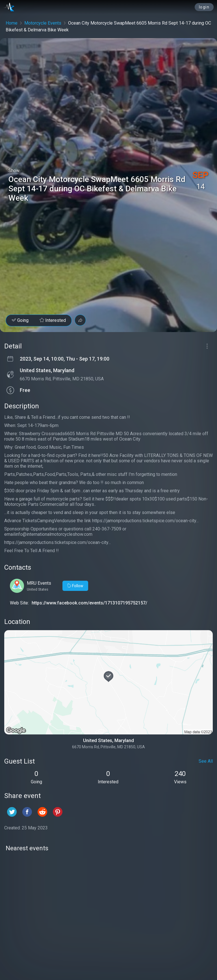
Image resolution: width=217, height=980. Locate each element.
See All (206, 761)
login (204, 7)
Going (20, 320)
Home (12, 23)
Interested (53, 320)
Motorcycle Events (43, 23)
